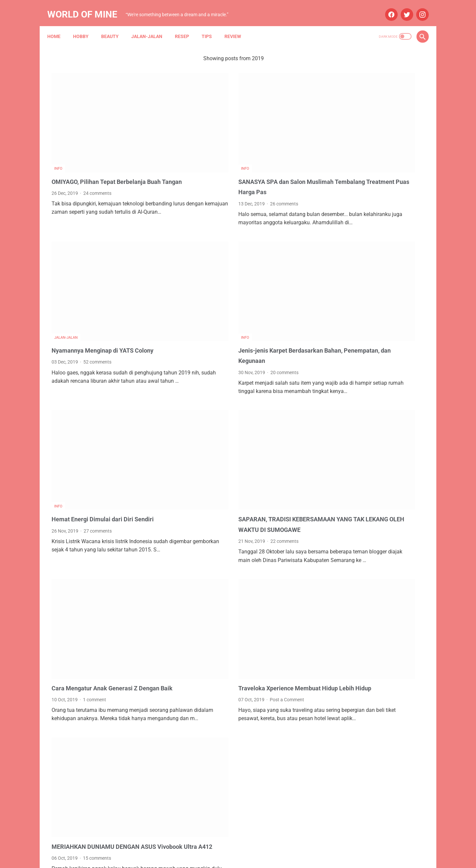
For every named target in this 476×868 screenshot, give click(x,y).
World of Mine (87, 8)
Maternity (391, 521)
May (348, 371)
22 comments (228, 466)
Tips (211, 26)
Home (58, 26)
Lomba (366, 521)
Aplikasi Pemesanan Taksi (387, 471)
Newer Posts (72, 808)
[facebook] (386, 8)
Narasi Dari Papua (381, 546)
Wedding (377, 559)
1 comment (95, 611)
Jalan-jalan (151, 26)
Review (237, 26)
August (351, 417)
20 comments (228, 311)
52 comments (97, 300)
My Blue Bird (341, 546)
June (348, 429)
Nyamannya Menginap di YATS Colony (108, 288)
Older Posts (282, 808)
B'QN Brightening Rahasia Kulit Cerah (374, 248)
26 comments (227, 165)
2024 (342, 383)
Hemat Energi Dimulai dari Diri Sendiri (107, 434)
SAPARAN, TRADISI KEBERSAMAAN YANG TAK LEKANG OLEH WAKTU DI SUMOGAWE (236, 444)
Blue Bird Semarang (389, 496)
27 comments (98, 445)
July (347, 359)
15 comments (97, 757)
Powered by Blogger (245, 858)
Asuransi (383, 484)
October (352, 394)
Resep (186, 26)
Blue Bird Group (345, 496)
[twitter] (402, 8)
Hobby (85, 26)
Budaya (337, 509)
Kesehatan (340, 521)
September (355, 406)
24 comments (97, 165)
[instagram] (417, 8)
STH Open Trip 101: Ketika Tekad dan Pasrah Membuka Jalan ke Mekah (370, 166)
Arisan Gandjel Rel (347, 484)
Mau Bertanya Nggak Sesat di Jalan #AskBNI (375, 534)
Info (58, 130)
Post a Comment (230, 611)
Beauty (114, 26)
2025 (342, 347)
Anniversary (341, 471)
